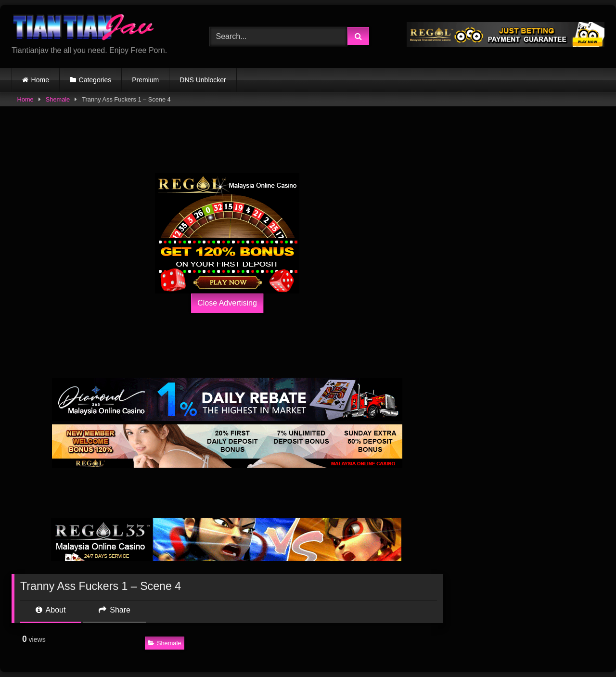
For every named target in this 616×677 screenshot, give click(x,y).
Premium (145, 80)
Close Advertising (227, 303)
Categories (95, 80)
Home (40, 80)
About (51, 610)
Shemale (58, 99)
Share (115, 610)
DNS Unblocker (203, 80)
